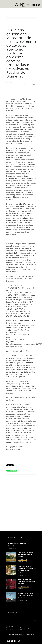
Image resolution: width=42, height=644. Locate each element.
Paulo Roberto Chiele (25, 573)
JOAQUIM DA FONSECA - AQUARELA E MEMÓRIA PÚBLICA (26, 555)
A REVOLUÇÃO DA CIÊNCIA (17, 543)
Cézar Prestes (23, 560)
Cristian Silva (22, 598)
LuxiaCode (21, 636)
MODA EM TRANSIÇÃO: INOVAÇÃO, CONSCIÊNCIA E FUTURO (27, 582)
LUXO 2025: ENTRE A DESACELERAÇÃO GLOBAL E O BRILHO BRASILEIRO (27, 568)
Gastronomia (13, 83)
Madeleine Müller (24, 587)
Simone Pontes (13, 546)
